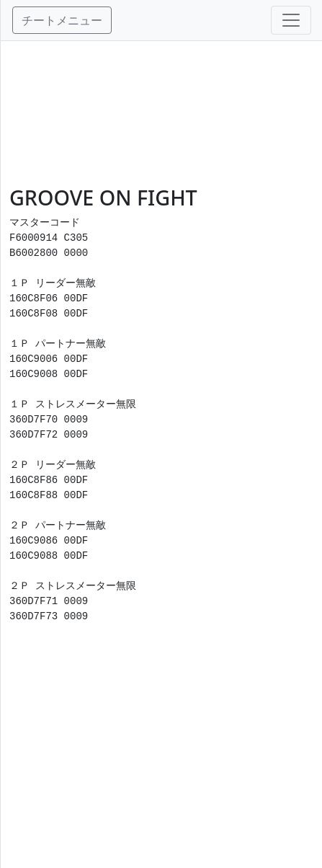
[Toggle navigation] (291, 20)
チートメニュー (62, 20)
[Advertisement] (162, 113)
